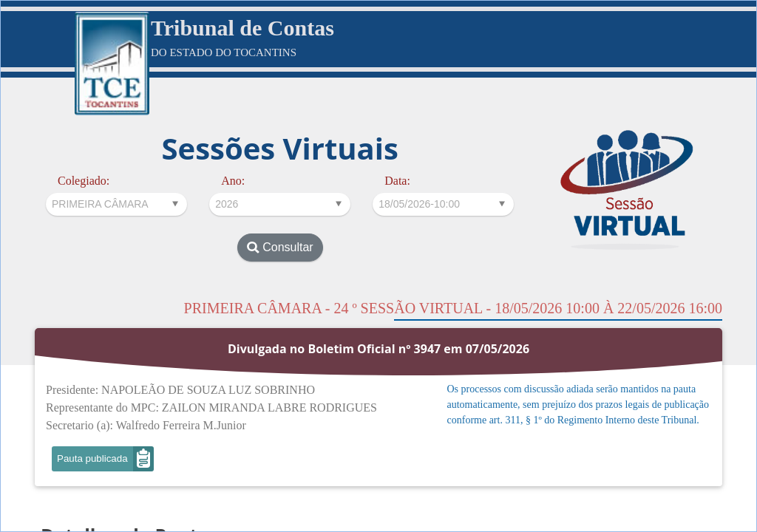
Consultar (280, 247)
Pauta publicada (92, 458)
